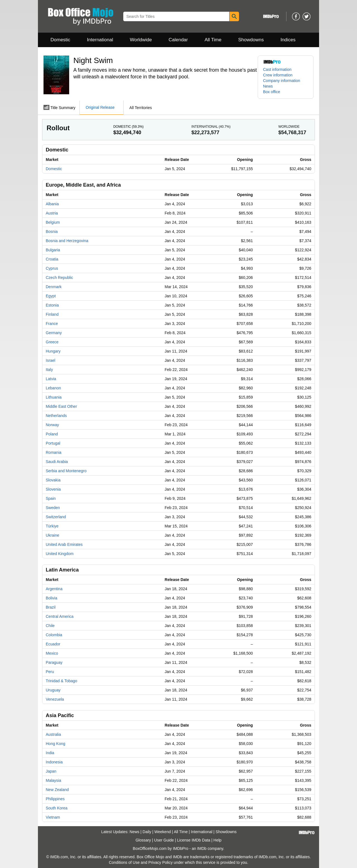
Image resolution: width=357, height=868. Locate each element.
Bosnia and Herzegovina (67, 241)
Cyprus (52, 268)
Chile (50, 626)
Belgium (53, 222)
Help (217, 840)
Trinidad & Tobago (61, 681)
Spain (51, 498)
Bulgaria (53, 250)
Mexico (52, 653)
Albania (52, 204)
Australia (53, 734)
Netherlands (56, 416)
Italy (49, 370)
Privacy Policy (161, 862)
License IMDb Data (194, 840)
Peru (50, 672)
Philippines (55, 799)
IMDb (202, 848)
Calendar (178, 40)
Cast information (277, 69)
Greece (52, 342)
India (50, 753)
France (52, 324)
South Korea (57, 808)
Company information (282, 81)
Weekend (163, 832)
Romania (54, 452)
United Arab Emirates (64, 544)
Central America (60, 616)
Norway (52, 425)
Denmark (54, 287)
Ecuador (53, 644)
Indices (288, 40)
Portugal (53, 443)
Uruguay (53, 690)
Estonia (52, 305)
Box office (272, 92)
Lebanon (53, 388)
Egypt (51, 296)
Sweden (53, 508)
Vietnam (53, 817)
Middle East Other (61, 406)
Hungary (53, 351)
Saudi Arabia (57, 462)
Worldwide (141, 40)
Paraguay (54, 662)
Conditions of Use (124, 862)
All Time (213, 40)
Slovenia (53, 489)
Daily (147, 832)
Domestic (60, 40)
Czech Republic (59, 278)
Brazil (51, 607)
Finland (52, 314)
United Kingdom (60, 554)
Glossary (143, 840)
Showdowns (251, 40)
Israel (50, 360)
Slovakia (53, 480)
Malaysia (53, 780)
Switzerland (56, 517)
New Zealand (57, 790)
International (100, 40)
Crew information (278, 75)
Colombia (54, 635)
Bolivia (51, 598)
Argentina (54, 589)
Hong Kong (56, 744)
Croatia (52, 259)
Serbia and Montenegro (66, 471)
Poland (52, 434)
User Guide (164, 840)
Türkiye (52, 526)
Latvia (51, 379)
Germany (54, 333)
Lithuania (54, 397)
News (268, 86)
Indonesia (54, 762)
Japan (51, 771)
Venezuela (55, 699)
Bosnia (52, 232)
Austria (52, 213)
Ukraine (52, 535)
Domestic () (128, 127)
